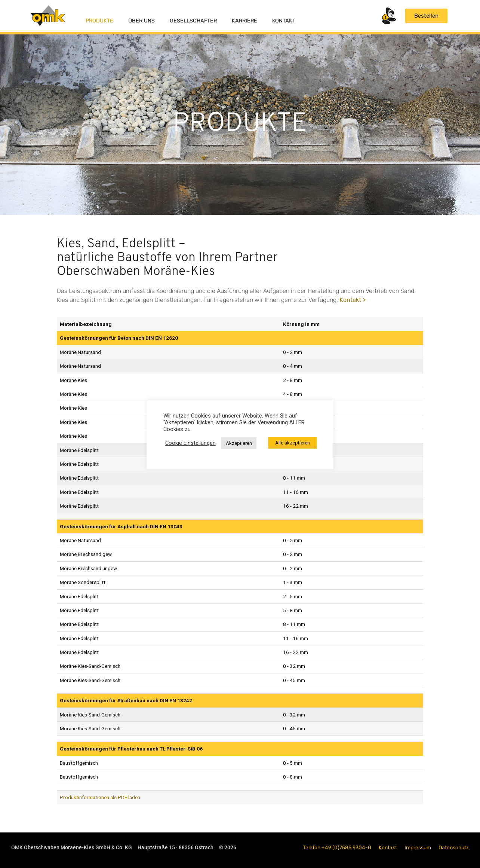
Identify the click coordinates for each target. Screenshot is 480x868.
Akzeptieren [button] (239, 443)
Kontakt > (353, 300)
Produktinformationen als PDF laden (100, 797)
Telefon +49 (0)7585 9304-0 (337, 847)
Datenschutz (454, 847)
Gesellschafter (193, 21)
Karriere (244, 21)
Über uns (141, 21)
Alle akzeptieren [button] (293, 443)
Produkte (99, 21)
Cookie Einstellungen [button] (190, 443)
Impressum (418, 847)
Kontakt (284, 21)
